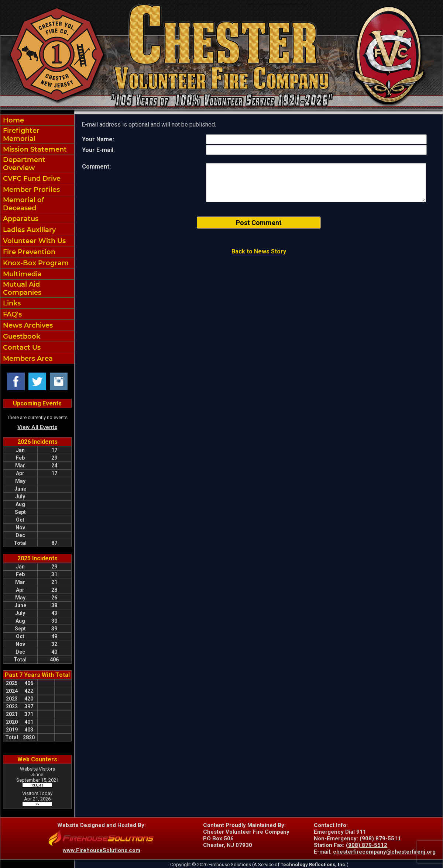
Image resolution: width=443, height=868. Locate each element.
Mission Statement (34, 149)
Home (13, 120)
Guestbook (21, 336)
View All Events (37, 427)
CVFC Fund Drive (31, 179)
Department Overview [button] (23, 164)
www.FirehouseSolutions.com (102, 850)
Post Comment (259, 223)
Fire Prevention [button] (28, 252)
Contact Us (21, 347)
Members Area (27, 359)
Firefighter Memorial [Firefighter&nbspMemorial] (20, 135)
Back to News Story (259, 251)
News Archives (27, 325)
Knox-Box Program (35, 263)
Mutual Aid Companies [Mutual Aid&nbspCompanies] (21, 288)
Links (11, 303)
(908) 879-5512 (367, 845)
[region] (37, 239)
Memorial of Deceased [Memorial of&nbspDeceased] (23, 204)
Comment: (96, 167)
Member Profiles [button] (30, 190)
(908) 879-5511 (380, 838)
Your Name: (98, 139)
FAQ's (11, 314)
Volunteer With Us (33, 241)
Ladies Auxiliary (28, 230)
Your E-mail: (98, 150)
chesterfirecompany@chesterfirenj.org (384, 852)
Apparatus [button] (20, 219)
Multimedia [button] (21, 274)
